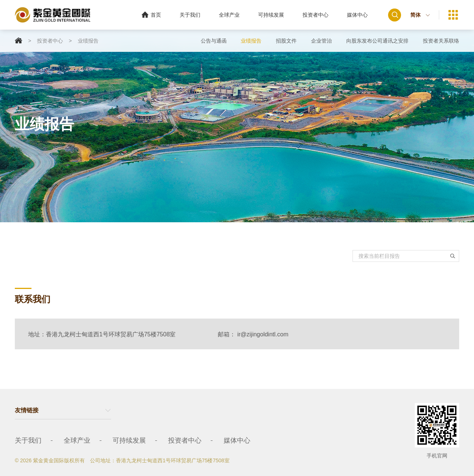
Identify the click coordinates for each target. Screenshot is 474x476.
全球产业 (229, 15)
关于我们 (190, 15)
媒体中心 (357, 15)
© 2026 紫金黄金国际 (39, 460)
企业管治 (321, 41)
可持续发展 (271, 15)
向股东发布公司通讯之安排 (377, 41)
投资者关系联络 (441, 41)
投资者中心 (316, 15)
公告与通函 (214, 41)
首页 (151, 15)
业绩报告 (88, 41)
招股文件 (286, 41)
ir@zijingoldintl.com (263, 334)
